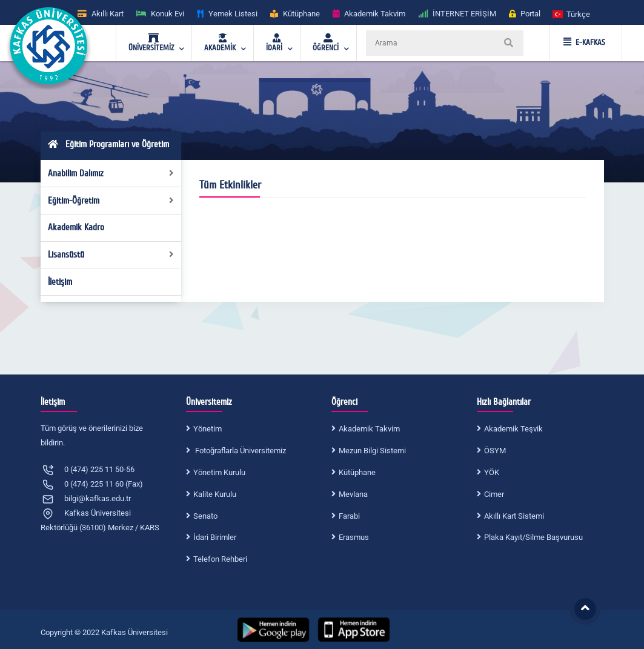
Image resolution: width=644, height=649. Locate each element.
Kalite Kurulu (215, 494)
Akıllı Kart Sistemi (514, 516)
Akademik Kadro (76, 227)
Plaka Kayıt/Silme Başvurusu (533, 537)
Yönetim (207, 429)
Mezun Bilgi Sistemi (372, 451)
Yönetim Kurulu (219, 472)
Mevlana (353, 494)
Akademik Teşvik (513, 429)
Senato (205, 516)
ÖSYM (495, 451)
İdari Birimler (215, 537)
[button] (572, 14)
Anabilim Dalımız (111, 173)
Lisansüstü (111, 255)
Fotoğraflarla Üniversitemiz (240, 451)
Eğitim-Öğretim (111, 201)
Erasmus (354, 537)
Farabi (349, 516)
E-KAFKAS (584, 42)
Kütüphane (357, 472)
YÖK (492, 472)
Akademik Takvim (369, 429)
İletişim (60, 282)
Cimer (494, 494)
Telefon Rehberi (220, 559)
